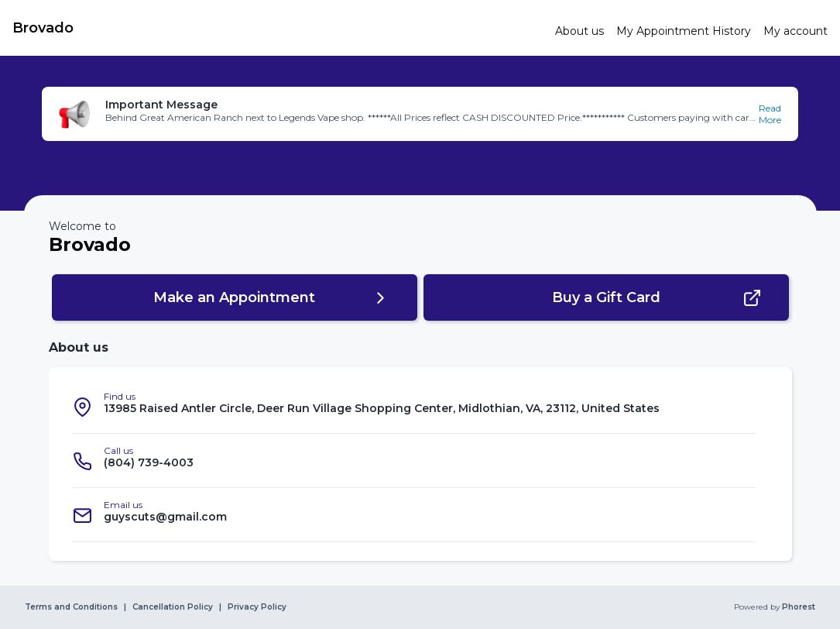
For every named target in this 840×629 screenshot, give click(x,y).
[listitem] (414, 407)
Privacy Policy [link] (257, 607)
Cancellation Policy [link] (173, 607)
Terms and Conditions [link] (71, 607)
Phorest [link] (797, 607)
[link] (278, 28)
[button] (420, 114)
